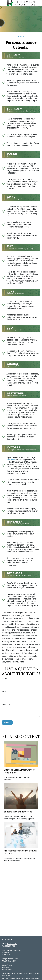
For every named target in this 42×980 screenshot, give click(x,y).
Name (4, 679)
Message (6, 705)
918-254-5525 (12, 944)
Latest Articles (7, 965)
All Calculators (7, 970)
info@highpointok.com (10, 959)
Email (4, 692)
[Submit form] (7, 722)
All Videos (6, 967)
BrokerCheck (6, 975)
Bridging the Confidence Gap (18, 812)
